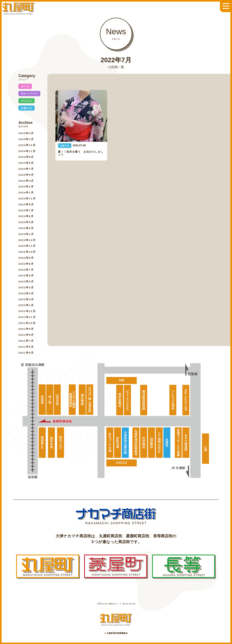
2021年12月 (27, 311)
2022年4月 (26, 287)
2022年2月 (26, 299)
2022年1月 (26, 305)
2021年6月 (26, 347)
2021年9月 (26, 329)
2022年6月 (26, 276)
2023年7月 (26, 210)
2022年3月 (26, 293)
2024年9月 (26, 157)
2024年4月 (26, 181)
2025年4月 (26, 133)
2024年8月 (26, 163)
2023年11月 (27, 198)
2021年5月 (26, 353)
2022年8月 (26, 264)
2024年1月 (26, 193)
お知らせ (27, 108)
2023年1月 (26, 234)
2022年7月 (26, 270)
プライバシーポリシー (107, 604)
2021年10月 (27, 323)
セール (25, 86)
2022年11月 (27, 246)
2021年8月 (26, 335)
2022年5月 (26, 281)
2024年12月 (27, 145)
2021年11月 (27, 317)
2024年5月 (26, 175)
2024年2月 (26, 187)
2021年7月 (26, 341)
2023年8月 (26, 204)
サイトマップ (129, 604)
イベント (27, 101)
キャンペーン (29, 94)
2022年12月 (27, 240)
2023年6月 (26, 216)
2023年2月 (26, 228)
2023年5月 (26, 222)
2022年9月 (26, 258)
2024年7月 (26, 169)
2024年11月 (27, 151)
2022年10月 (27, 252)
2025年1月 (26, 139)
